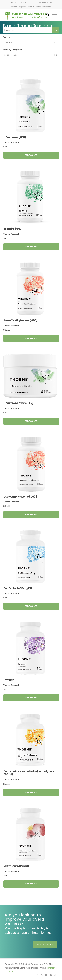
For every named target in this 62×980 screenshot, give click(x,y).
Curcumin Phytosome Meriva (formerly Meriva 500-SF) (30, 773)
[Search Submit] (56, 30)
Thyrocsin (9, 680)
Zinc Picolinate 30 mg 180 (18, 588)
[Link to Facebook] (37, 975)
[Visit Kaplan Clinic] (45, 945)
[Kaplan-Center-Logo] (26, 15)
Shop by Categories (13, 50)
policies (10, 971)
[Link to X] (42, 975)
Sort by (7, 37)
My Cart (14, 2)
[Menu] (53, 15)
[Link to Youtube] (46, 975)
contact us (52, 968)
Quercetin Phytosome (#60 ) (20, 497)
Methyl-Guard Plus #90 (17, 866)
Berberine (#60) (13, 229)
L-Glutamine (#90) (15, 137)
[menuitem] (14, 2)
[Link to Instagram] (55, 975)
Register (24, 2)
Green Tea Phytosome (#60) (20, 320)
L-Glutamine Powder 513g (18, 403)
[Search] (46, 15)
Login (33, 2)
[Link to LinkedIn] (51, 975)
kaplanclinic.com (46, 2)
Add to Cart (31, 155)
